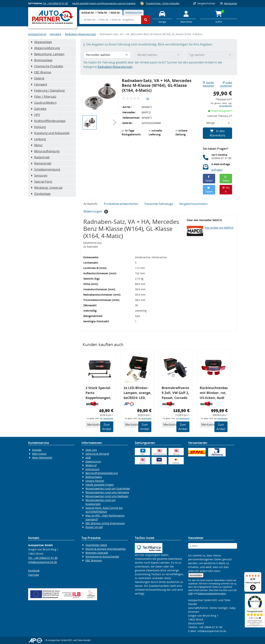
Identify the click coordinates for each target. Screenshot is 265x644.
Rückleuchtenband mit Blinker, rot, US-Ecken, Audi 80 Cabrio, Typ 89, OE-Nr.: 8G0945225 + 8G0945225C (214, 393)
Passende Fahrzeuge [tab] (159, 204)
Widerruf (91, 465)
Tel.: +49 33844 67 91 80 (55, 3)
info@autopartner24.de (43, 562)
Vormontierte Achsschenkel (102, 557)
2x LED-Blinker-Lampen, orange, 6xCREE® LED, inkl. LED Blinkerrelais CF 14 (137, 393)
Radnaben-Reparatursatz (80, 34)
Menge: (211, 123)
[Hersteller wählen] (107, 55)
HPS (35, 115)
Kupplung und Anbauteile (50, 133)
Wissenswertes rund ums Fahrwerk (107, 492)
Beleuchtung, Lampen (48, 54)
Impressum (93, 469)
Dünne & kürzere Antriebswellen (106, 549)
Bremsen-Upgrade (97, 553)
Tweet (209, 190)
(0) (148, 99)
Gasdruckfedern (44, 103)
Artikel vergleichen (226, 84)
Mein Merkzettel (42, 458)
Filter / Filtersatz (44, 97)
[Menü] (259, 574)
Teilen (209, 179)
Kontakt (37, 450)
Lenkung (38, 139)
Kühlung (38, 127)
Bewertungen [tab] (96, 211)
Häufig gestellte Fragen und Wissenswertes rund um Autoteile (104, 3)
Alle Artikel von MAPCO (219, 228)
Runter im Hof (94, 527)
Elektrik (38, 78)
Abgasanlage (41, 42)
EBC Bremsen (94, 560)
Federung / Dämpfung (48, 91)
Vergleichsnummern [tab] (193, 204)
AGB (88, 458)
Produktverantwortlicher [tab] (121, 204)
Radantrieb (40, 157)
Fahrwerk (56, 34)
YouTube (34, 575)
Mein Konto (39, 454)
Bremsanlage (42, 60)
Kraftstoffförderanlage (48, 121)
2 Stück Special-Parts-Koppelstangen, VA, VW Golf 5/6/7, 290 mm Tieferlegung (98, 393)
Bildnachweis (94, 477)
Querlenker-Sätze (96, 545)
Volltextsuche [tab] (133, 13)
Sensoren (39, 175)
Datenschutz (93, 461)
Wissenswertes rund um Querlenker (108, 488)
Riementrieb (41, 163)
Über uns (91, 450)
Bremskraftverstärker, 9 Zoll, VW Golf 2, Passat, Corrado (176, 393)
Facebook (34, 571)
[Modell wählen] (159, 55)
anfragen (217, 170)
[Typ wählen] (210, 55)
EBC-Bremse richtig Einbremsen (105, 523)
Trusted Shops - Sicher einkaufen (163, 3)
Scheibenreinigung (46, 169)
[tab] (101, 13)
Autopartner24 (37, 34)
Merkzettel (229, 3)
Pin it (226, 190)
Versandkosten (226, 106)
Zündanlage (41, 194)
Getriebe (39, 109)
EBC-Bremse (41, 72)
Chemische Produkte (47, 66)
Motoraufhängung (45, 151)
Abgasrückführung (45, 48)
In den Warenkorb (217, 133)
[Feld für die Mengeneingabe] (225, 123)
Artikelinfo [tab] (91, 204)
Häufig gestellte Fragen (100, 485)
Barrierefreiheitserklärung (102, 473)
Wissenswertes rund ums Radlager (107, 496)
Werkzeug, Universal (47, 188)
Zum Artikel (107, 427)
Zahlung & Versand (97, 454)
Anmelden (196, 575)
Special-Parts (42, 182)
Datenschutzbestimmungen (212, 594)
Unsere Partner (95, 481)
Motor (37, 145)
